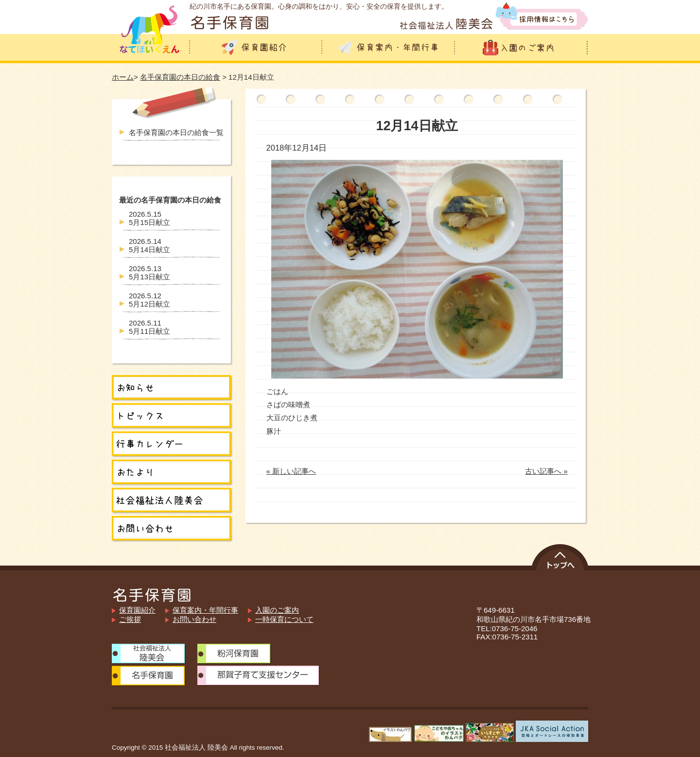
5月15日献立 (149, 218)
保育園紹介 (137, 610)
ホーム (123, 77)
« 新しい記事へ (291, 471)
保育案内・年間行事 (205, 610)
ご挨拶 (130, 619)
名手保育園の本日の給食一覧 (176, 132)
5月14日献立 (149, 245)
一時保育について (284, 619)
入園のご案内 (277, 610)
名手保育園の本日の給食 (180, 77)
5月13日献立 (149, 273)
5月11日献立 (149, 327)
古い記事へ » (546, 471)
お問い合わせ (194, 619)
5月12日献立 (149, 300)
